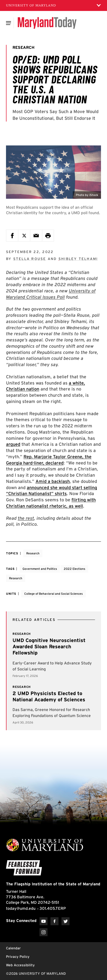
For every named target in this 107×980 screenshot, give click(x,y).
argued (13, 444)
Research (33, 553)
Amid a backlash (53, 481)
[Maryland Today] (47, 23)
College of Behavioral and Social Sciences (53, 594)
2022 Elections (74, 569)
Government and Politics (40, 569)
